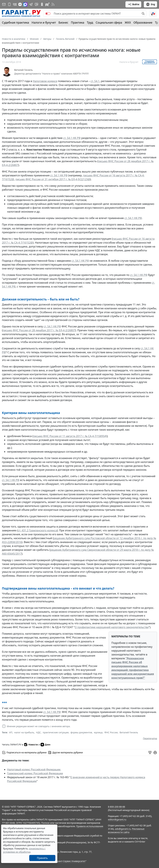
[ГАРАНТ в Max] (25, 4)
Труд (90, 22)
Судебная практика (15, 22)
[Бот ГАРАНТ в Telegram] (36, 4)
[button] (153, 14)
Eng (150, 4)
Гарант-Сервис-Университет (70, 861)
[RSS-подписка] (53, 4)
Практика (77, 22)
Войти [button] (133, 4)
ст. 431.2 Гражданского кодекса (37, 530)
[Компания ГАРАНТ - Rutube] (47, 4)
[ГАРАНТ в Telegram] (31, 4)
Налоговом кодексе (45, 81)
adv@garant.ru (123, 829)
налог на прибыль (24, 732)
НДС (38, 732)
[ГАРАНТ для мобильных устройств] (9, 4)
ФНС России (111, 732)
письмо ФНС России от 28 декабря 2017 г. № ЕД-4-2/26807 (39, 330)
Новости (31, 745)
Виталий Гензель (23, 70)
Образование (143, 22)
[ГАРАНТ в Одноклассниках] (42, 4)
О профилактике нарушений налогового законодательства (112, 627)
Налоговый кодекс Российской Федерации (34, 769)
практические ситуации (56, 732)
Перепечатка (150, 738)
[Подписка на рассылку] (4, 4)
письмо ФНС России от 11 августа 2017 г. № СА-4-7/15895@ (70, 436)
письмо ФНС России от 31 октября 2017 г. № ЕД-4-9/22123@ (53, 179)
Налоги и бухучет (44, 22)
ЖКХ (128, 22)
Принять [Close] (42, 858)
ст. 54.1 (95, 81)
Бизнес (63, 22)
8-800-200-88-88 (117, 807)
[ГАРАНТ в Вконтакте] (15, 4)
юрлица (98, 732)
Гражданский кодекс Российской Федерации (35, 773)
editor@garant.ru (117, 819)
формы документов (81, 732)
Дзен (45, 745)
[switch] (48, 14)
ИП (11, 732)
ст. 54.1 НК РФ (72, 138)
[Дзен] (20, 4)
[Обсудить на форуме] (150, 753)
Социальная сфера (109, 22)
